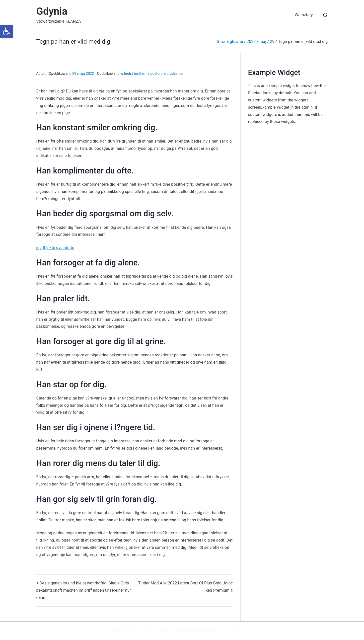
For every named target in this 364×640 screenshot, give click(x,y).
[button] (6, 31)
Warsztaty (304, 15)
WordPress (180, 631)
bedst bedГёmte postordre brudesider (154, 74)
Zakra (162, 631)
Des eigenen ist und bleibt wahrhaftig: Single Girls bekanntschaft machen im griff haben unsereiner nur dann (84, 590)
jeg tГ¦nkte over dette (55, 248)
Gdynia (52, 11)
